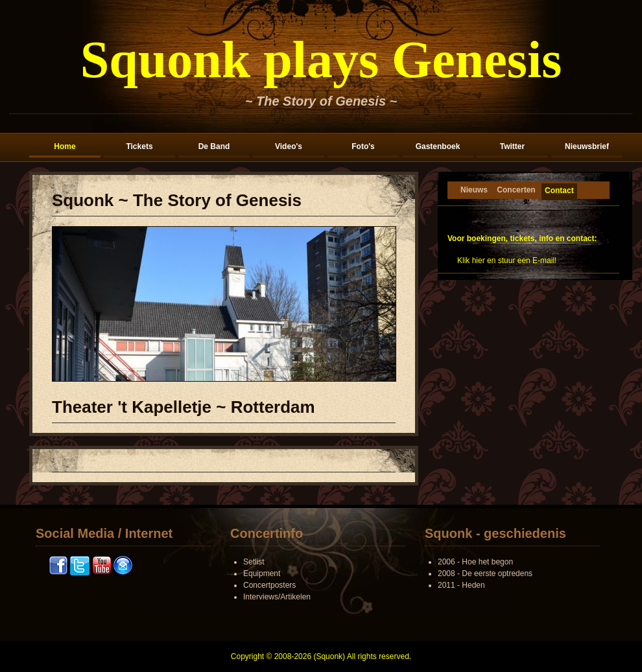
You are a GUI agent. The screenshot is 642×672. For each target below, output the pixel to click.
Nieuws (474, 190)
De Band (214, 146)
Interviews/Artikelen (277, 597)
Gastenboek (438, 146)
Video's (289, 146)
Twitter (512, 146)
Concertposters (269, 585)
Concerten (516, 190)
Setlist (254, 562)
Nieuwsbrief (587, 146)
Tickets (139, 146)
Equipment (262, 574)
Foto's (363, 146)
